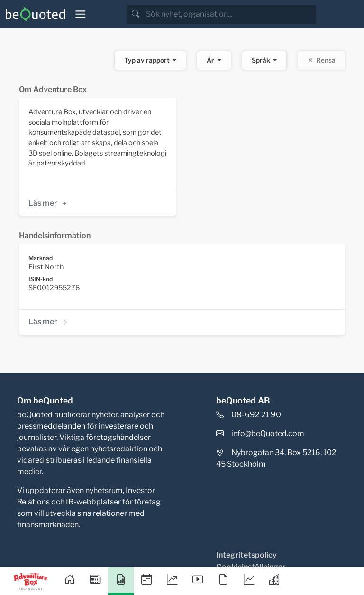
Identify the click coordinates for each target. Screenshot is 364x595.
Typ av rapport (148, 60)
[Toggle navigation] (81, 14)
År (211, 60)
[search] (230, 14)
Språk (262, 60)
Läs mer (48, 203)
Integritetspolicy (246, 555)
